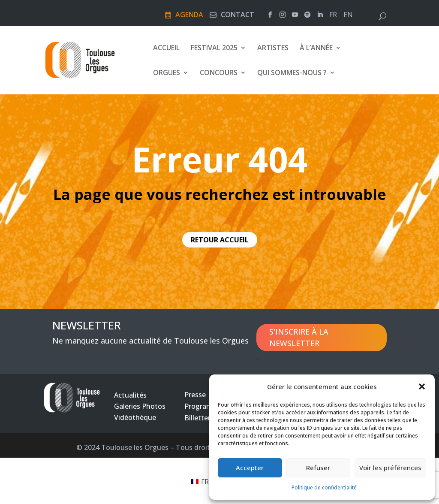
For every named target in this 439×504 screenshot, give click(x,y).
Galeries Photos (140, 406)
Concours (219, 73)
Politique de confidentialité (324, 487)
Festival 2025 (214, 48)
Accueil (166, 48)
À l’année (316, 48)
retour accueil (220, 240)
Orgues (167, 73)
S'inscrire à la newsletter (299, 337)
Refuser (318, 468)
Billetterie (200, 418)
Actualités (130, 395)
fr (333, 16)
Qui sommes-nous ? (292, 73)
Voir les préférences (390, 468)
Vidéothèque (135, 417)
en (348, 16)
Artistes (273, 48)
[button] (422, 386)
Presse (195, 395)
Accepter (250, 468)
